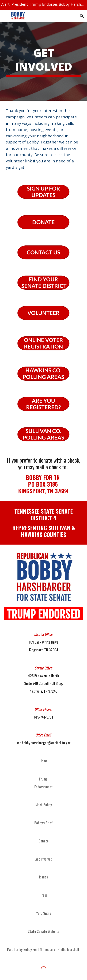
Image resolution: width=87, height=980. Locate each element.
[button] (5, 16)
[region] (43, 5)
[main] (43, 61)
